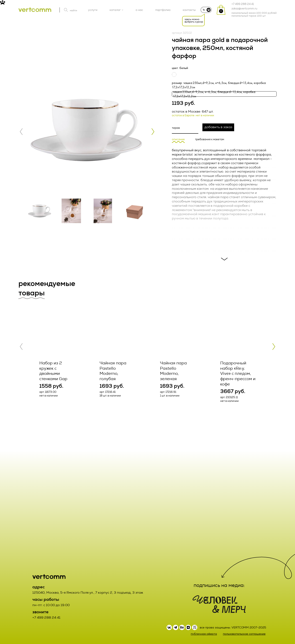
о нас (139, 10)
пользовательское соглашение (244, 634)
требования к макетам (210, 140)
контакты (189, 10)
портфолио (163, 10)
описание (178, 140)
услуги (93, 10)
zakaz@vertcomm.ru (244, 9)
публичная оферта (204, 634)
